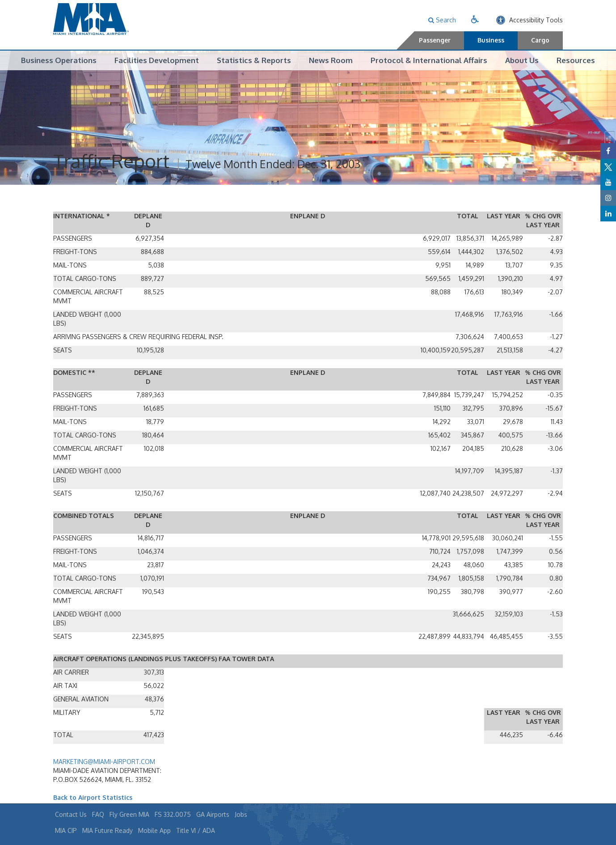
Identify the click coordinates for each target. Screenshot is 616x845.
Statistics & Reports (254, 60)
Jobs (241, 814)
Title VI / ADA (196, 830)
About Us (522, 60)
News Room (331, 60)
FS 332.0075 (173, 814)
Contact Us (71, 814)
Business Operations (59, 60)
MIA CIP (66, 830)
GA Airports (213, 814)
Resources (576, 60)
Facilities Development (157, 60)
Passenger (435, 40)
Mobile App (154, 830)
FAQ (98, 814)
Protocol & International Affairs (429, 60)
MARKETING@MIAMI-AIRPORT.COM (104, 762)
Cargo (540, 40)
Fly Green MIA (129, 814)
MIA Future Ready (108, 830)
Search (442, 20)
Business (491, 40)
